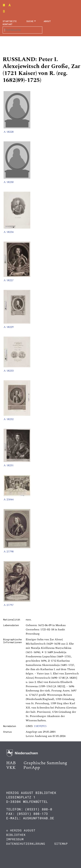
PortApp (32, 768)
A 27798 (9, 551)
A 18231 (9, 465)
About (47, 21)
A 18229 (9, 327)
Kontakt (8, 24)
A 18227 (9, 280)
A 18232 (9, 419)
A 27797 (9, 605)
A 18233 (9, 371)
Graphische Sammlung (45, 763)
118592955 (40, 726)
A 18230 (9, 182)
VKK (11, 768)
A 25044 (9, 499)
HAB (11, 763)
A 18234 (9, 232)
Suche (30, 21)
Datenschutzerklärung (26, 844)
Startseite (10, 21)
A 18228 (9, 132)
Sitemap (61, 844)
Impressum (15, 839)
